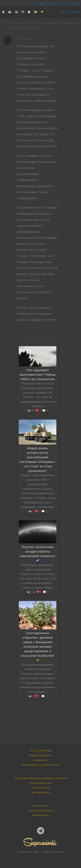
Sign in (64, 12)
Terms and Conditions (40, 811)
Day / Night (70, 3)
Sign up (75, 12)
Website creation (40, 793)
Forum (11, 23)
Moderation (41, 760)
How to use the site (41, 751)
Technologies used (41, 783)
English (41, 3)
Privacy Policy (40, 806)
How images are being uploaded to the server (41, 778)
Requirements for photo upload (40, 765)
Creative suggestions (47, 23)
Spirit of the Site (41, 788)
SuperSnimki (25, 23)
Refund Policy (40, 815)
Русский (53, 3)
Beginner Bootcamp (40, 755)
